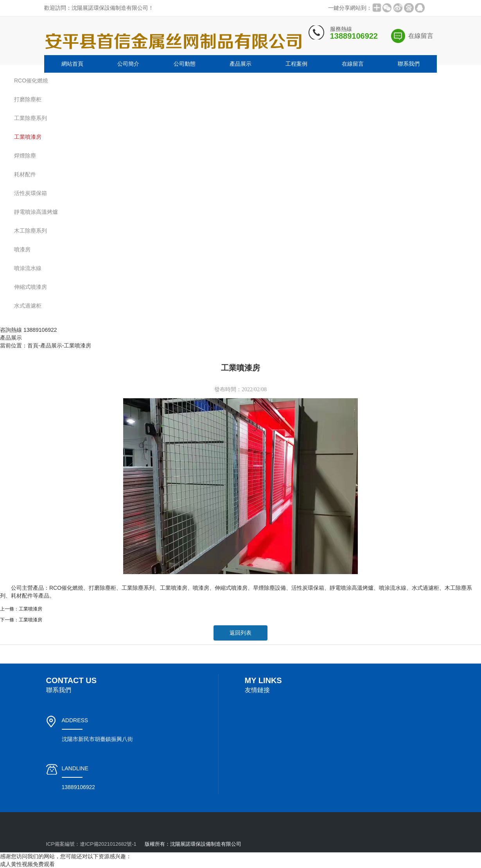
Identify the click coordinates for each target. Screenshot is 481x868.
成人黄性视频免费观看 (27, 864)
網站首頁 (72, 64)
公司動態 (185, 64)
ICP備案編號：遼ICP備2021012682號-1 (91, 844)
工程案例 (296, 64)
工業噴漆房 (77, 345)
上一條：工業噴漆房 (21, 609)
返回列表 (240, 633)
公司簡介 (128, 64)
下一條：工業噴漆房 (21, 620)
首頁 (33, 345)
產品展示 (240, 64)
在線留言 (421, 36)
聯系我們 (409, 64)
